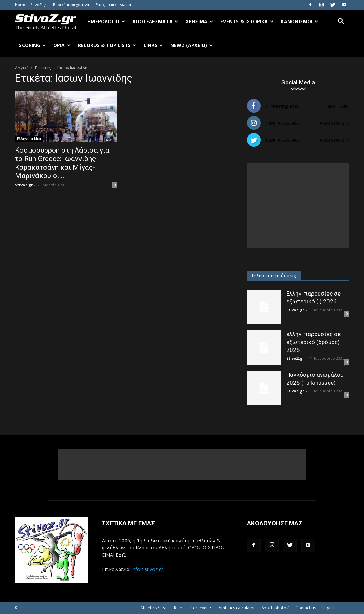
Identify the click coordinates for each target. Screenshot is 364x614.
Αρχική (22, 68)
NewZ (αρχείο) (191, 45)
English (329, 608)
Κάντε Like (338, 106)
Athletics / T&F (154, 608)
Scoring (32, 45)
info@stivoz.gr (147, 569)
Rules (179, 608)
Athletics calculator (237, 608)
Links (153, 45)
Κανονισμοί (299, 21)
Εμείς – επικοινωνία (113, 5)
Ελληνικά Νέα (29, 139)
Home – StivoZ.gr (31, 5)
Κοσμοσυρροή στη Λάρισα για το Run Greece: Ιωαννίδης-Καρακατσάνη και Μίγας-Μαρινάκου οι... (62, 163)
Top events (201, 608)
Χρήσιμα (199, 21)
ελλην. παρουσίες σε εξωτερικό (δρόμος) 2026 (314, 342)
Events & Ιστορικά (247, 21)
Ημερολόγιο (106, 21)
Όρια (62, 45)
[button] (341, 22)
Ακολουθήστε (334, 123)
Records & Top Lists (107, 45)
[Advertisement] (298, 205)
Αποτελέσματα (155, 21)
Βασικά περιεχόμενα (71, 5)
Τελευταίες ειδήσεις (274, 276)
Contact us (306, 608)
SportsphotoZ (275, 608)
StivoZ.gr (24, 185)
